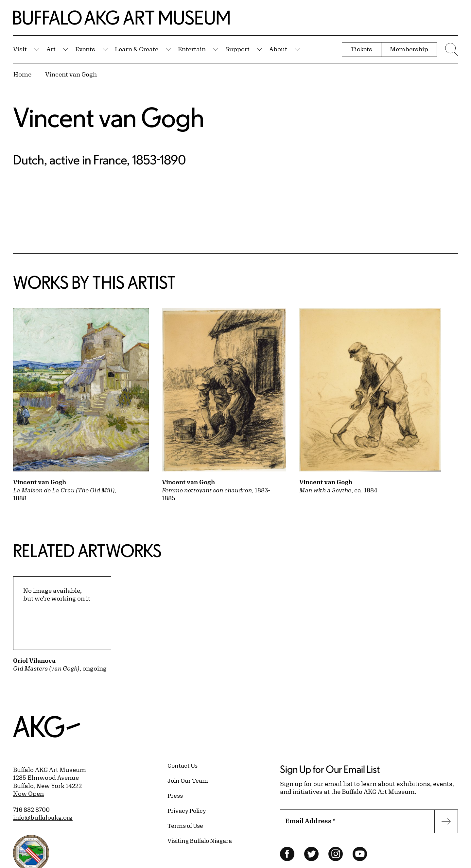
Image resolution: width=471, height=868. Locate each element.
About (278, 49)
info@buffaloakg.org (43, 817)
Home (22, 74)
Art (51, 49)
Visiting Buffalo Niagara (200, 841)
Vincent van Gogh (71, 74)
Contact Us (183, 765)
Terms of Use (185, 825)
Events (85, 49)
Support (237, 49)
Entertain (192, 49)
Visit (20, 49)
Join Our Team (188, 780)
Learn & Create (137, 49)
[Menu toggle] (451, 49)
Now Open (28, 793)
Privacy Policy (187, 810)
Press (175, 795)
